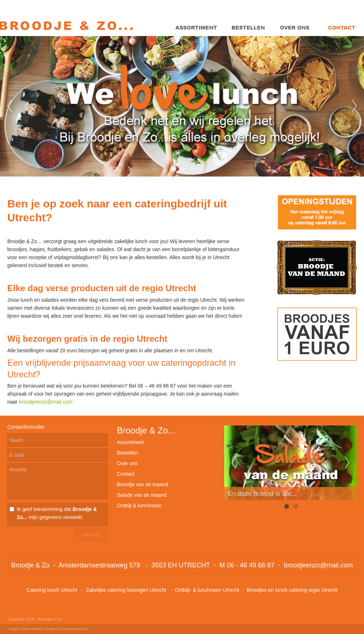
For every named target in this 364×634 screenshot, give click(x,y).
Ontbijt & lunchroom (139, 506)
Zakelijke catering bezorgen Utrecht (127, 590)
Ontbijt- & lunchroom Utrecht (207, 590)
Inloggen (14, 629)
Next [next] (355, 106)
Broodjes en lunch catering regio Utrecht (292, 590)
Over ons (127, 463)
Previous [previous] (9, 106)
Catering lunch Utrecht (52, 590)
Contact (126, 474)
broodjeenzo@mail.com (46, 402)
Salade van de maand (142, 495)
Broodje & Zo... (146, 430)
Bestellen (127, 453)
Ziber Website (33, 629)
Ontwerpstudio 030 (75, 629)
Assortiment (130, 442)
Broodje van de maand (143, 484)
